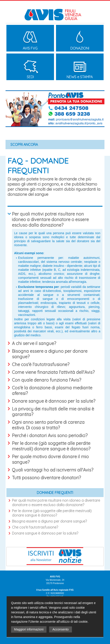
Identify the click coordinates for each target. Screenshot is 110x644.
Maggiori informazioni (29, 629)
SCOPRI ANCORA (24, 145)
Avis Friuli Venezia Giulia (55, 12)
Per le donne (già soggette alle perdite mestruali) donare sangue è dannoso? (52, 513)
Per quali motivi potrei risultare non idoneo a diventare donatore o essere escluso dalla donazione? (56, 503)
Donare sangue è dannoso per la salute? (45, 533)
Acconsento (61, 629)
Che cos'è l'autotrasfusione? (35, 527)
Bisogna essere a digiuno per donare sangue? (49, 521)
